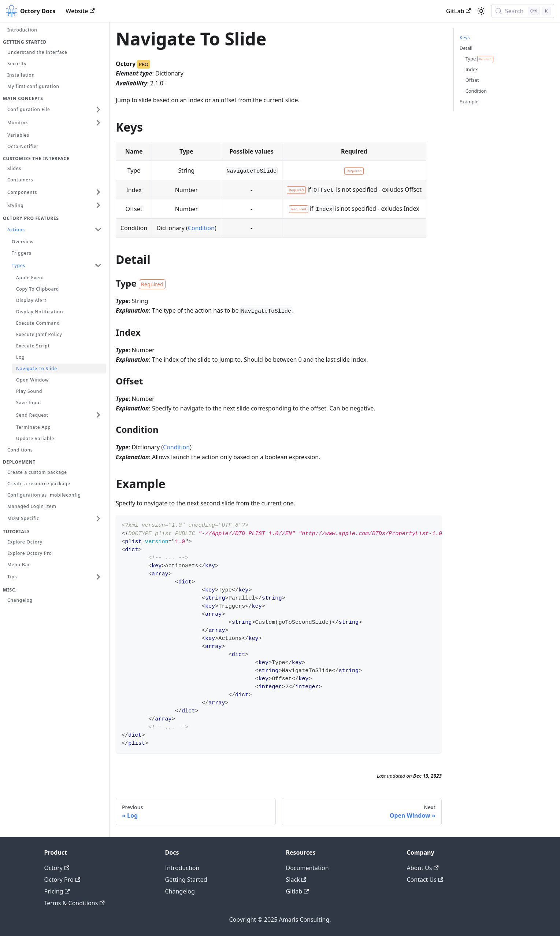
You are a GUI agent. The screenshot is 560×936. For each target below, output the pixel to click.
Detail (466, 48)
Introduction (182, 868)
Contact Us (425, 880)
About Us (423, 868)
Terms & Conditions (75, 903)
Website (80, 11)
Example (469, 102)
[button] (55, 110)
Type (479, 59)
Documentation (307, 868)
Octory (57, 868)
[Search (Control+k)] (523, 11)
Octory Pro (62, 880)
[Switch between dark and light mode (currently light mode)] (481, 11)
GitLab (459, 11)
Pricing (57, 891)
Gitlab (298, 891)
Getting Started (186, 880)
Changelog (180, 891)
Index (472, 69)
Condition (201, 228)
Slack (296, 880)
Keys (465, 37)
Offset (472, 80)
